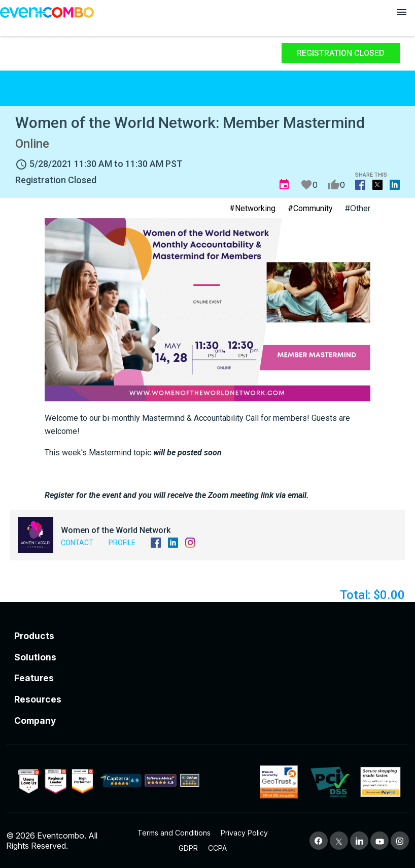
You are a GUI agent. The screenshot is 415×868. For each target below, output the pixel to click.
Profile (122, 543)
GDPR (188, 848)
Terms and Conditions (174, 833)
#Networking (252, 208)
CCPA (217, 848)
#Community (310, 208)
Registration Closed (341, 53)
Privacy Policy (244, 833)
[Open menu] (402, 12)
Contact (77, 543)
